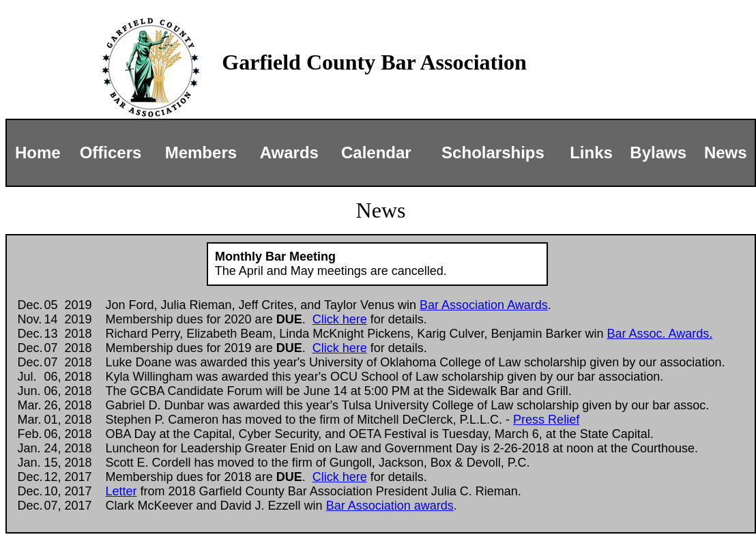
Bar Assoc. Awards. (660, 334)
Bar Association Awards (484, 305)
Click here (340, 319)
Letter (121, 491)
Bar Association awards (390, 506)
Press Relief (546, 420)
